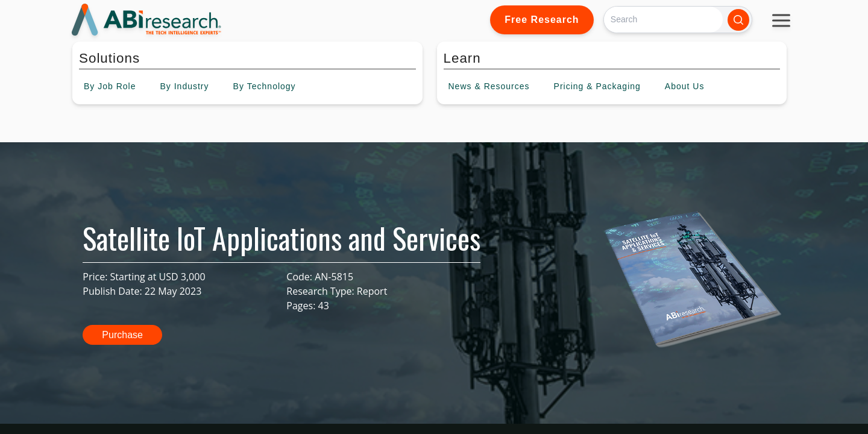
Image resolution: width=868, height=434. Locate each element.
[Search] (663, 20)
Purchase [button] (122, 335)
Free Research (542, 20)
